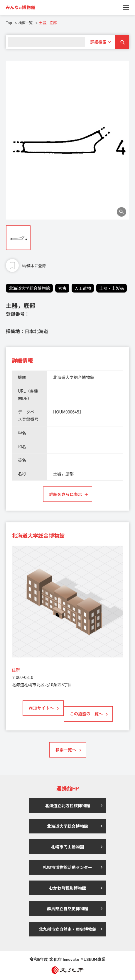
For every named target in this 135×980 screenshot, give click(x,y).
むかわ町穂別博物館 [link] (67, 888)
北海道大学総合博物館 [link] (67, 826)
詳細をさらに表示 (66, 494)
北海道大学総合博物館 (29, 288)
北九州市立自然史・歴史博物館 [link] (67, 929)
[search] (47, 42)
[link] (21, 7)
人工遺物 (83, 288)
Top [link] (9, 23)
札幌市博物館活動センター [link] (67, 867)
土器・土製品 (112, 288)
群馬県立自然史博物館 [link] (67, 908)
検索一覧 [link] (26, 23)
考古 (62, 288)
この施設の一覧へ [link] (86, 714)
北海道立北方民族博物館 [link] (67, 805)
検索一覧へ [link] (66, 750)
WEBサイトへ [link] (41, 708)
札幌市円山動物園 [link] (67, 847)
